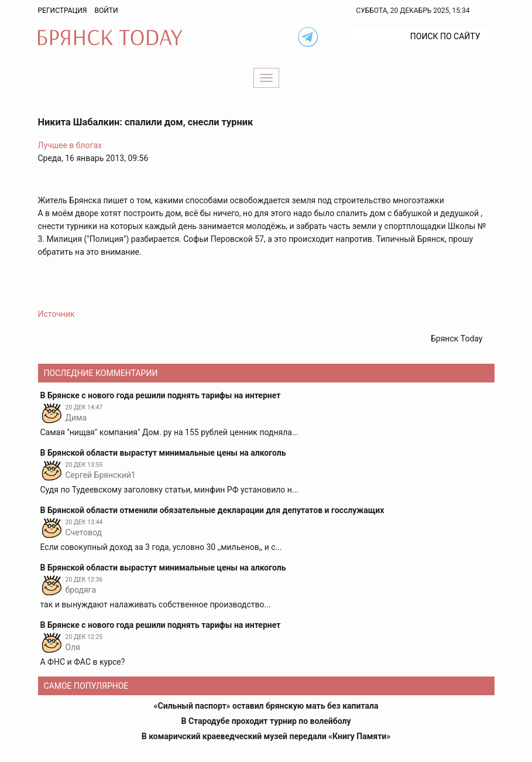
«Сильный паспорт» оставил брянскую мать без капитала (266, 706)
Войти (106, 11)
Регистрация (63, 11)
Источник (56, 314)
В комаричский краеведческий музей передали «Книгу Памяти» (266, 736)
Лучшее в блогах (70, 145)
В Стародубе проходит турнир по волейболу (266, 721)
